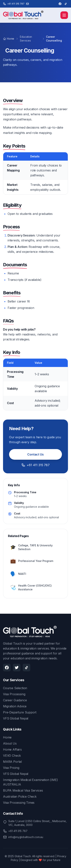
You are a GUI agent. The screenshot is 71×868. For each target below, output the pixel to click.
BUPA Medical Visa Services (23, 790)
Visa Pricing (11, 768)
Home (9, 39)
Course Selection (15, 688)
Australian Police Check (20, 797)
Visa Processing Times (19, 803)
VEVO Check (12, 756)
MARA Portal (12, 762)
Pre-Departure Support (20, 712)
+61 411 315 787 (35, 465)
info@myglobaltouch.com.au (26, 837)
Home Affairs (12, 749)
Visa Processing (14, 694)
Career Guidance (15, 700)
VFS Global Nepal (16, 718)
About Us (10, 743)
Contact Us (35, 454)
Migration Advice (15, 706)
